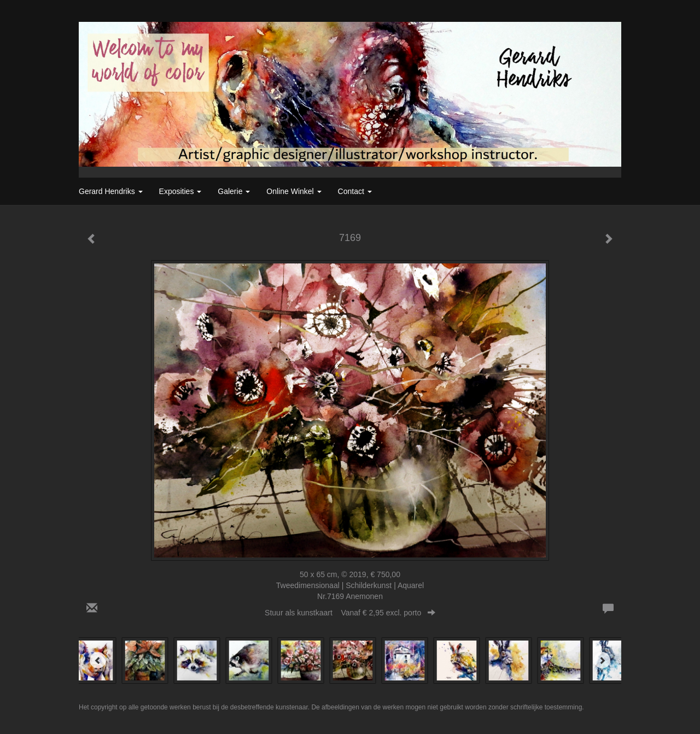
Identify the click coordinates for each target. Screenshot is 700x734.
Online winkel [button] (294, 191)
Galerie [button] (234, 191)
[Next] (602, 660)
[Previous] (98, 660)
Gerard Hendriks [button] (111, 191)
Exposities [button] (180, 191)
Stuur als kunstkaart (350, 613)
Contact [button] (355, 191)
